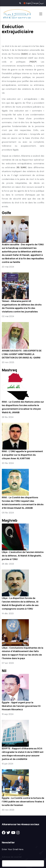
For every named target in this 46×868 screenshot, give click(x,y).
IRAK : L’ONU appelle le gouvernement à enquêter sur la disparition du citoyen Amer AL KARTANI (22, 455)
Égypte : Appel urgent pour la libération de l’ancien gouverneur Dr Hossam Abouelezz (21, 706)
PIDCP (33, 62)
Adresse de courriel (12, 857)
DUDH (24, 54)
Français (36, 3)
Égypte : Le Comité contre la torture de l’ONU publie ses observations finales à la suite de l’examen (23, 801)
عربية (42, 3)
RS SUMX (22, 167)
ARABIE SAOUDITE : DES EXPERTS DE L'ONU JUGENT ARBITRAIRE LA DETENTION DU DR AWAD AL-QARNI (22, 354)
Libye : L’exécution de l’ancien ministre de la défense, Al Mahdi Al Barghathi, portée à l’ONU (23, 556)
